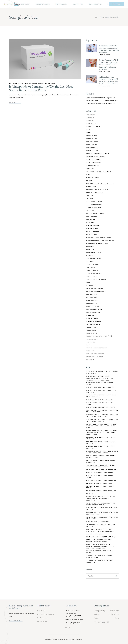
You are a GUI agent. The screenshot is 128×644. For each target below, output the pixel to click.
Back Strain (91, 124)
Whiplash (90, 351)
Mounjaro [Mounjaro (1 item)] (90, 470)
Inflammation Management (98, 190)
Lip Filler (90, 211)
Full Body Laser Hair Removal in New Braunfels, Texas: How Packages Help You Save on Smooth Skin (109, 80)
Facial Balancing (93, 160)
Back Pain (90, 121)
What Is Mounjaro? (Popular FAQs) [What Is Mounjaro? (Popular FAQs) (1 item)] (101, 537)
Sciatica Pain (91, 294)
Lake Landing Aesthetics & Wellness (41, 83)
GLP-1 (88, 175)
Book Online (41, 611)
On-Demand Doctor (94, 252)
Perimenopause (92, 264)
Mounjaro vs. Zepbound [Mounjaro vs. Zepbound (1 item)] (106, 470)
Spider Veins (91, 315)
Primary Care (91, 276)
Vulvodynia (91, 342)
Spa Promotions (43, 618)
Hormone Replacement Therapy (100, 184)
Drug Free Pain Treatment (97, 154)
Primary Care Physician (96, 279)
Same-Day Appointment (96, 291)
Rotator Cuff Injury (95, 288)
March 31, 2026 (104, 55)
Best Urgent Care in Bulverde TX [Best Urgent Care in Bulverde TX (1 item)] (101, 407)
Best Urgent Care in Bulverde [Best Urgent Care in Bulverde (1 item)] (99, 400)
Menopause (90, 219)
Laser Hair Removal (94, 202)
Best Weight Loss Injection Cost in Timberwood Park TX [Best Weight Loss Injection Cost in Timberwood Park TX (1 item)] (102, 420)
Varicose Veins (92, 339)
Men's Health (91, 216)
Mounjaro (90, 222)
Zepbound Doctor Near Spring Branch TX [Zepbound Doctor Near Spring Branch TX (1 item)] (99, 561)
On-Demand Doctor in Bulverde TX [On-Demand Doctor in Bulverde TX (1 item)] (101, 491)
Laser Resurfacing (94, 205)
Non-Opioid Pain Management (98, 237)
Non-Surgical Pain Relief (97, 243)
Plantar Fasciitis (93, 273)
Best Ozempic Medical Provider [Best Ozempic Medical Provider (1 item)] (100, 387)
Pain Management (93, 258)
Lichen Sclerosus (94, 208)
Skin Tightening (93, 312)
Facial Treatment (94, 163)
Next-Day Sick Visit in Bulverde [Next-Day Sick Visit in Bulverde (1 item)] (100, 473)
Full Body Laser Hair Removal (99, 172)
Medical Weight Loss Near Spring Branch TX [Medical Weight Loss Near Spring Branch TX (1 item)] (101, 461)
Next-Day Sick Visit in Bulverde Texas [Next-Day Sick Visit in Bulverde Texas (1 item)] (100, 477)
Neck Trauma (91, 234)
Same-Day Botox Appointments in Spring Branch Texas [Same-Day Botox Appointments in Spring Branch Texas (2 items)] (100, 504)
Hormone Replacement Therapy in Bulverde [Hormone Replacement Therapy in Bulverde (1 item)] (101, 438)
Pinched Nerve (92, 270)
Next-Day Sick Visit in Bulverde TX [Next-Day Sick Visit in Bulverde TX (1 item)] (101, 480)
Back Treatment (93, 127)
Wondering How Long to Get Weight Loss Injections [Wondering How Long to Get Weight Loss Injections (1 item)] (99, 541)
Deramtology (92, 148)
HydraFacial (91, 187)
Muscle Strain (92, 228)
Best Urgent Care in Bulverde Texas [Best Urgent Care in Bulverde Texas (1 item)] (99, 403)
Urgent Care (91, 333)
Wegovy (89, 345)
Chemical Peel (92, 142)
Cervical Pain (92, 136)
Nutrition (90, 249)
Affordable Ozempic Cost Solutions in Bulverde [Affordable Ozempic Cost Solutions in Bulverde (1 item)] (102, 372)
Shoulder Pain (92, 303)
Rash (88, 282)
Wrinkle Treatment (94, 357)
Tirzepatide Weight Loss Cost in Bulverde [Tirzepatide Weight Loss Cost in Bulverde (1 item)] (100, 525)
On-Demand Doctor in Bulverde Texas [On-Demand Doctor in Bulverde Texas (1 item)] (100, 487)
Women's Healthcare (95, 354)
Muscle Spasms (92, 225)
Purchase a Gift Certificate (46, 614)
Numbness (90, 246)
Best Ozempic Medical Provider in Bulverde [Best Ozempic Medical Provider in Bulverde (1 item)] (101, 391)
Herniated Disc (92, 178)
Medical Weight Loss (95, 214)
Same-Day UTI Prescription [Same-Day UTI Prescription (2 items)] (97, 522)
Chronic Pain (91, 145)
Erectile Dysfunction (95, 157)
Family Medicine (92, 166)
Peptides (90, 261)
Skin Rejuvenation (94, 309)
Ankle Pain (90, 115)
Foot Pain (90, 169)
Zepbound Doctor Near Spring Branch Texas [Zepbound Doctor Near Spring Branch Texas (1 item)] (99, 556)
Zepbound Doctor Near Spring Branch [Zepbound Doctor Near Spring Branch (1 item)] (99, 552)
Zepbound (90, 360)
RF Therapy (91, 285)
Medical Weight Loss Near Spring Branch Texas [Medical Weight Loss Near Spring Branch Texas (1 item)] (101, 457)
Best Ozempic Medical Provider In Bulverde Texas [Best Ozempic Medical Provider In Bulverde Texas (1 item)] (101, 396)
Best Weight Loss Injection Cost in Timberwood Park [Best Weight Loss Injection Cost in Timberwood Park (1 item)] (102, 411)
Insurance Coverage (95, 193)
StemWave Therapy (94, 321)
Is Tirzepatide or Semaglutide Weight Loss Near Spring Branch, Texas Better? (41, 88)
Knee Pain (90, 199)
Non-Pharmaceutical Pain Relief (100, 240)
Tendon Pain (91, 327)
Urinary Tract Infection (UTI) (99, 336)
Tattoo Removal (93, 324)
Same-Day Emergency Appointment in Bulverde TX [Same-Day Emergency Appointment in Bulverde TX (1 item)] (102, 518)
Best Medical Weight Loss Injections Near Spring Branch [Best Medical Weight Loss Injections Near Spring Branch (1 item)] (100, 377)
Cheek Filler (91, 139)
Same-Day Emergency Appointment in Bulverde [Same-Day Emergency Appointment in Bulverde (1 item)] (102, 509)
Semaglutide (91, 297)
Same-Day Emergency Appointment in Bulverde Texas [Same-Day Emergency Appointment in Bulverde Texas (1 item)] (102, 513)
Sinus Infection (93, 306)
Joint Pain (90, 196)
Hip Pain (89, 181)
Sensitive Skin (92, 300)
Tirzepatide (91, 330)
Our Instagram (42, 621)
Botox (88, 133)
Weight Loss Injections (96, 348)
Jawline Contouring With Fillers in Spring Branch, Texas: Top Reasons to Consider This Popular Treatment (109, 65)
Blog (88, 130)
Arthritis (90, 118)
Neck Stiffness (92, 231)
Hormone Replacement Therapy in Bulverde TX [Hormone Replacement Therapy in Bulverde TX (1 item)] (101, 447)
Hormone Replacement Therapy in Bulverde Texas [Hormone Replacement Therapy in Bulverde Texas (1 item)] (101, 443)
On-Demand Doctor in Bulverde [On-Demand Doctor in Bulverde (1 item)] (100, 483)
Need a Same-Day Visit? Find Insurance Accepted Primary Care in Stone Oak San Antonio (109, 49)
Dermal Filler (92, 151)
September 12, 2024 (16, 83)
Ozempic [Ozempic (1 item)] (89, 494)
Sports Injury (92, 318)
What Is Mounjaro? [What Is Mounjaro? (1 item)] (94, 534)
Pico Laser (90, 267)
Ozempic (89, 255)
